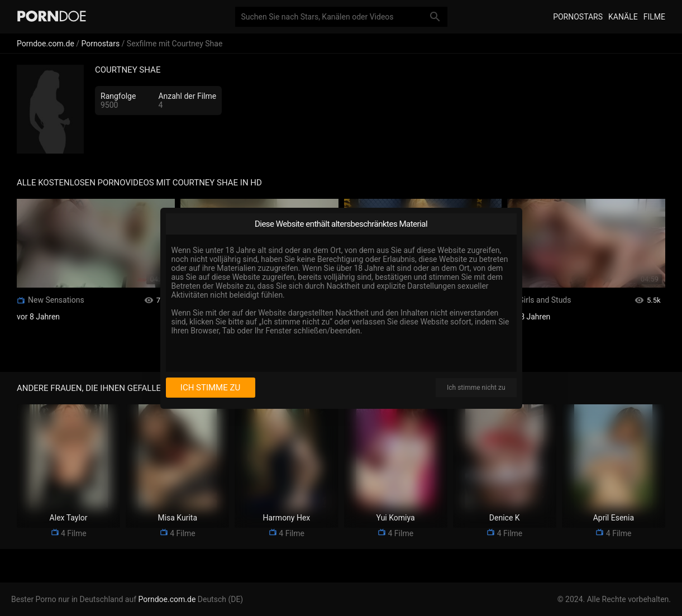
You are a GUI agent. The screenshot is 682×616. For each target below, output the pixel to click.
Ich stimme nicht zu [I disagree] (476, 388)
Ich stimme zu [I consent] (210, 388)
